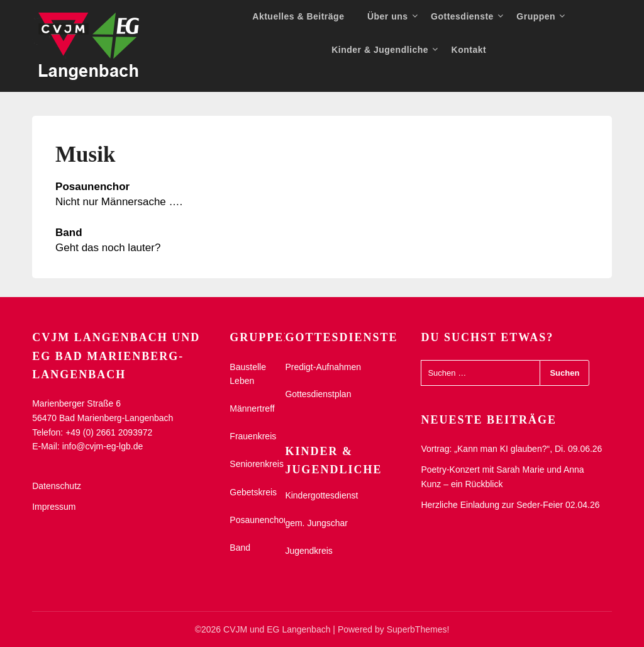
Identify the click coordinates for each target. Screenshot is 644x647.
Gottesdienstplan (318, 394)
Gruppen (536, 16)
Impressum (54, 507)
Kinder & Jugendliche (380, 50)
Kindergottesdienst (321, 495)
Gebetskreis (253, 492)
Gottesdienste (462, 16)
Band (240, 548)
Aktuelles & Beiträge (298, 16)
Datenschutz (57, 486)
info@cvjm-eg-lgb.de (103, 446)
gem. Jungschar (316, 523)
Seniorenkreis (257, 464)
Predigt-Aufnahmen (323, 367)
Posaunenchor (258, 520)
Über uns (388, 16)
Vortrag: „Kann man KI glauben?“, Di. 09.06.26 (511, 449)
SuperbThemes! (418, 629)
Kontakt (469, 50)
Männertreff (252, 408)
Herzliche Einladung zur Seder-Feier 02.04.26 (510, 505)
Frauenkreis (253, 436)
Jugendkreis (309, 551)
